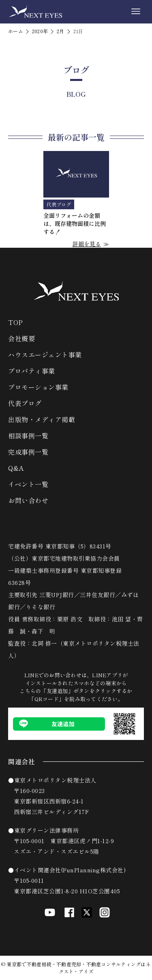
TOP (16, 322)
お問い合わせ (28, 500)
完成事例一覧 (28, 452)
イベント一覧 (28, 484)
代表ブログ (25, 403)
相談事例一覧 (28, 436)
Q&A (16, 468)
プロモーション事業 (38, 387)
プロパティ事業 (32, 371)
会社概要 (21, 338)
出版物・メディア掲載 (42, 419)
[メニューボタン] (136, 11)
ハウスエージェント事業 (45, 355)
